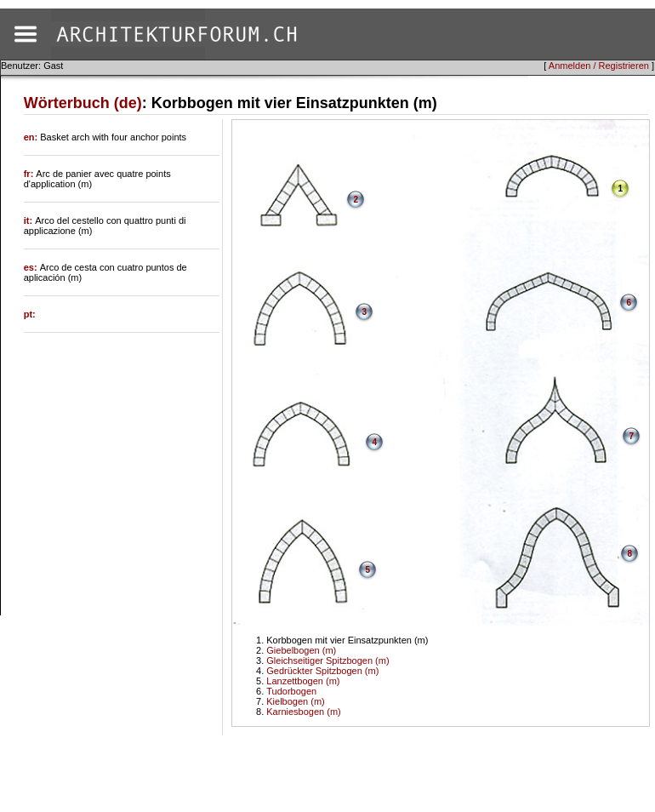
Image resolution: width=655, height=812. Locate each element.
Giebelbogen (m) (301, 650)
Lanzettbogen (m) (303, 681)
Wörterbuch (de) (83, 103)
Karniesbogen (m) (303, 712)
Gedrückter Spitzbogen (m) (322, 671)
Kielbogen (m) (295, 701)
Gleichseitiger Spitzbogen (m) (327, 660)
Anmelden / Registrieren (599, 66)
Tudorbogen (291, 691)
